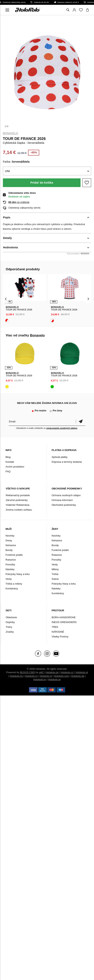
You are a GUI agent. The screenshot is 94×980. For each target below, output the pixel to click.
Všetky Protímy (60, 637)
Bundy (9, 550)
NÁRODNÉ (58, 632)
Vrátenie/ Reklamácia (18, 505)
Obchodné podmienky (64, 505)
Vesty (9, 579)
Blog (8, 457)
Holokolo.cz (67, 672)
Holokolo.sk (52, 672)
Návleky (10, 569)
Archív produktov (15, 467)
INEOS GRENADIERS (64, 622)
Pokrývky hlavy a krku (18, 574)
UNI (7, 171)
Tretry (9, 627)
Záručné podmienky (17, 500)
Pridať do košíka (42, 183)
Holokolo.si (46, 676)
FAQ (8, 471)
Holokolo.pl (82, 672)
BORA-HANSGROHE (64, 617)
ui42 (41, 672)
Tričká (55, 574)
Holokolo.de (78, 676)
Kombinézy (12, 589)
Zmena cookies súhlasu (19, 510)
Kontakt (10, 462)
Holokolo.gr (54, 679)
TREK (55, 627)
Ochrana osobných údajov (66, 495)
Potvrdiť (81, 421)
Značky (10, 632)
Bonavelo (10, 133)
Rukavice (11, 560)
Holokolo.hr (40, 679)
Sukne (55, 579)
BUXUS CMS (27, 672)
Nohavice (11, 545)
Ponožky (10, 564)
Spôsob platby (60, 457)
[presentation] (6, 299)
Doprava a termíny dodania (67, 462)
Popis (7, 217)
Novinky (10, 536)
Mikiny (55, 569)
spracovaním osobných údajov (62, 428)
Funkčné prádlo (14, 555)
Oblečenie (11, 617)
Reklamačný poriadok (18, 495)
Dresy (9, 540)
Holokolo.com (61, 676)
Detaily (7, 238)
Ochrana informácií (62, 500)
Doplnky (10, 622)
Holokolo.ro (31, 676)
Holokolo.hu (16, 676)
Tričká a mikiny (14, 584)
